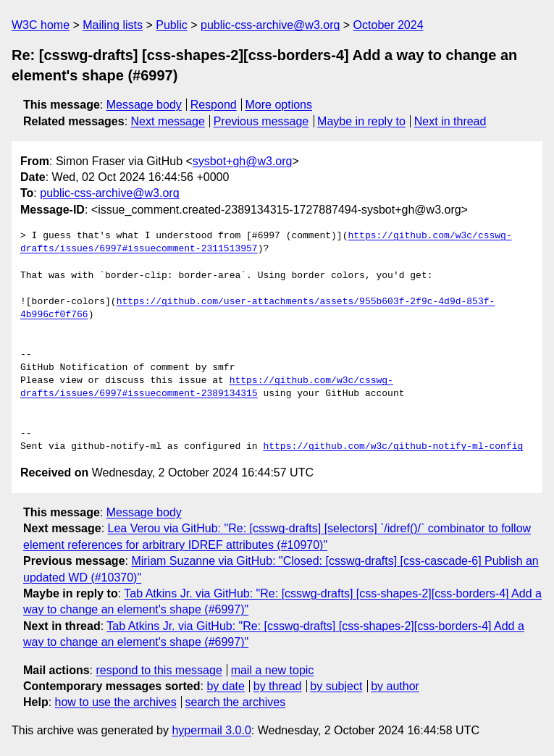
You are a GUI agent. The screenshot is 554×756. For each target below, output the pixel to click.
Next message (168, 121)
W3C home (41, 25)
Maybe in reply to (361, 121)
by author (395, 686)
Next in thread (450, 121)
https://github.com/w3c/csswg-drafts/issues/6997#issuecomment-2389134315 (207, 387)
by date (225, 686)
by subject (336, 686)
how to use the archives (116, 702)
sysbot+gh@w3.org (243, 161)
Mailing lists (113, 25)
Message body (144, 105)
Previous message (261, 121)
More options (279, 105)
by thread (278, 686)
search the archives (236, 702)
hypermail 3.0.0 (211, 730)
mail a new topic (273, 670)
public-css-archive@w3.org (270, 25)
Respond (214, 105)
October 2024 (389, 25)
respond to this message (159, 670)
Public (172, 25)
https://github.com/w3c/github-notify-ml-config (393, 447)
